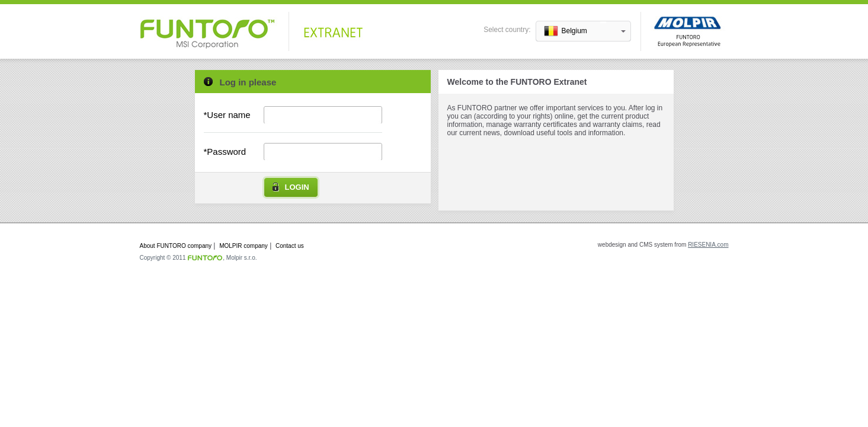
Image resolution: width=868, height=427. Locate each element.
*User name (227, 115)
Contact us (290, 246)
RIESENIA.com (708, 245)
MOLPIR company (244, 246)
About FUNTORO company (176, 246)
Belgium (574, 31)
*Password (225, 152)
